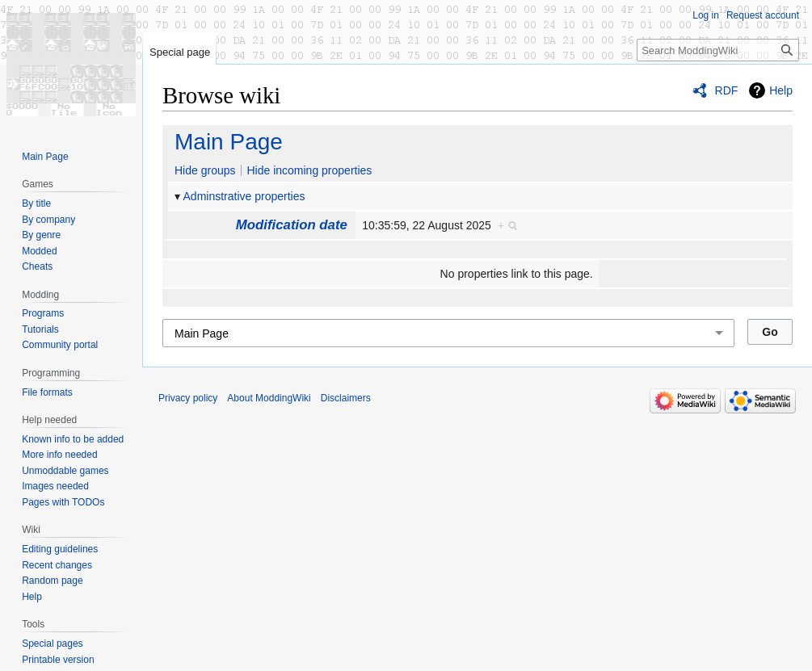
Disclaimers (346, 398)
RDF (727, 90)
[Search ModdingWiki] (718, 50)
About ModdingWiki (269, 398)
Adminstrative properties (244, 196)
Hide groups (205, 170)
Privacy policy (188, 398)
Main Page (229, 142)
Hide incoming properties (309, 170)
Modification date (292, 225)
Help (781, 90)
